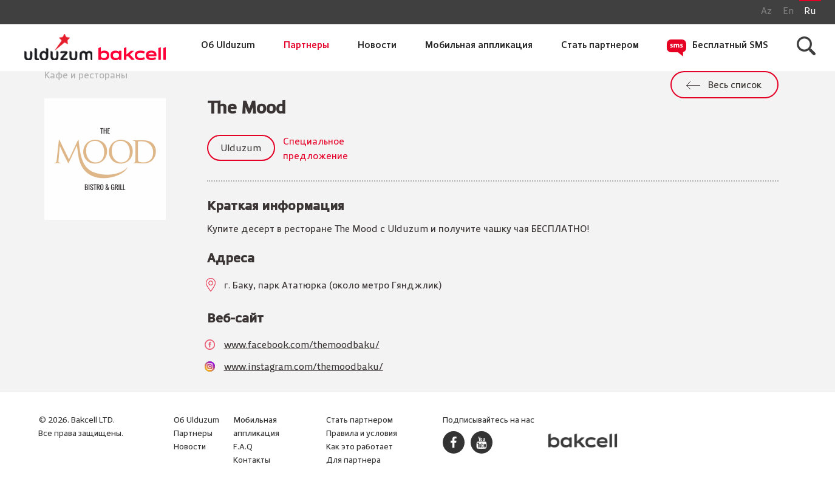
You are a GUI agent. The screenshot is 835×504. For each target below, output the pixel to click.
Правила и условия (362, 434)
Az (766, 12)
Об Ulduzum (228, 46)
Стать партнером (600, 46)
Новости (377, 46)
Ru (810, 12)
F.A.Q (243, 447)
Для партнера (353, 461)
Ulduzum (241, 149)
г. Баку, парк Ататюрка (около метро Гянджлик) (333, 286)
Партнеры (306, 46)
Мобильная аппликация (479, 46)
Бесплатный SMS (730, 46)
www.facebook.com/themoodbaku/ (302, 346)
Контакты (252, 461)
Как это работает (360, 447)
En (788, 12)
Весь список (735, 86)
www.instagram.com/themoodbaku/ (304, 367)
